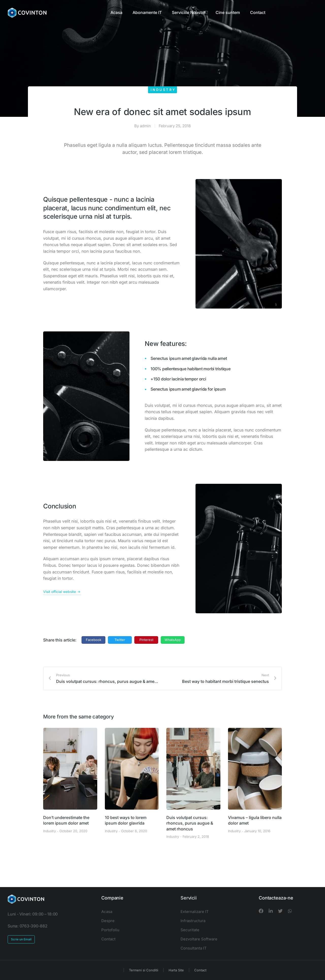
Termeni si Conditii (144, 970)
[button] (93, 640)
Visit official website (62, 592)
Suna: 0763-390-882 (28, 926)
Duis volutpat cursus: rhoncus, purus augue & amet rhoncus (190, 823)
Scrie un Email (21, 939)
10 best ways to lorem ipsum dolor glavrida (126, 820)
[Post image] (70, 769)
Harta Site (176, 970)
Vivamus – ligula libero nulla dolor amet (255, 820)
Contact (200, 970)
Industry (163, 90)
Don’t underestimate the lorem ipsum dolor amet (66, 820)
